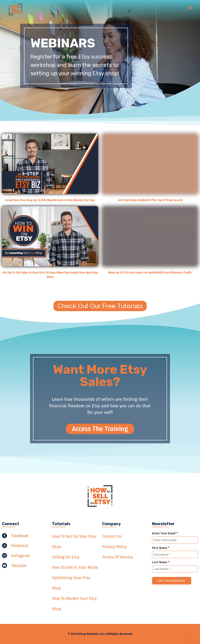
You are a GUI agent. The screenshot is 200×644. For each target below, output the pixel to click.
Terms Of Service (118, 557)
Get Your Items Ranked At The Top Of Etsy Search (150, 200)
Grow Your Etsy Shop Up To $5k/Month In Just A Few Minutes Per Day (50, 200)
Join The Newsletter (172, 581)
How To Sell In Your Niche (75, 567)
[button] (191, 7)
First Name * (161, 548)
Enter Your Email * (165, 533)
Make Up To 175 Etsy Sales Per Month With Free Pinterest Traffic (150, 273)
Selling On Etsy (66, 557)
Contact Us (112, 536)
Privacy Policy (114, 547)
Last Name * (161, 562)
